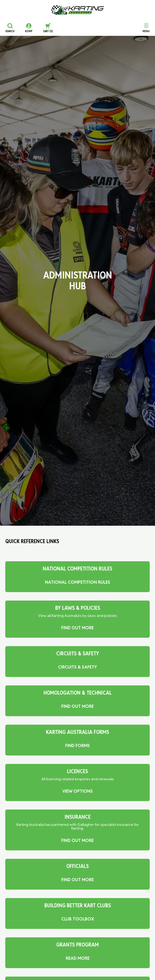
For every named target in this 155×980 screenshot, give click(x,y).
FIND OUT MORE (77, 628)
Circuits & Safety (77, 667)
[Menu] (146, 28)
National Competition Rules (77, 582)
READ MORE (78, 958)
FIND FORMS (77, 746)
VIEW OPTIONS (77, 791)
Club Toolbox (78, 919)
